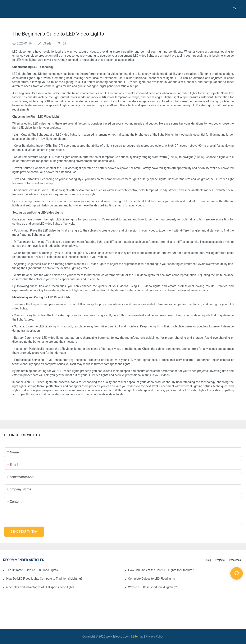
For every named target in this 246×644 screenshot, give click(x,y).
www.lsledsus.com (118, 636)
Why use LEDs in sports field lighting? (152, 587)
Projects (220, 560)
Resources (235, 560)
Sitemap (138, 636)
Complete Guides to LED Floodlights (151, 579)
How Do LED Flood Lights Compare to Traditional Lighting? (44, 579)
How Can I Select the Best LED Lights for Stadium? (161, 570)
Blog (209, 560)
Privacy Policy (155, 636)
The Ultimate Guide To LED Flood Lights (32, 570)
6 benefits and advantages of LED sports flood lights (40, 587)
